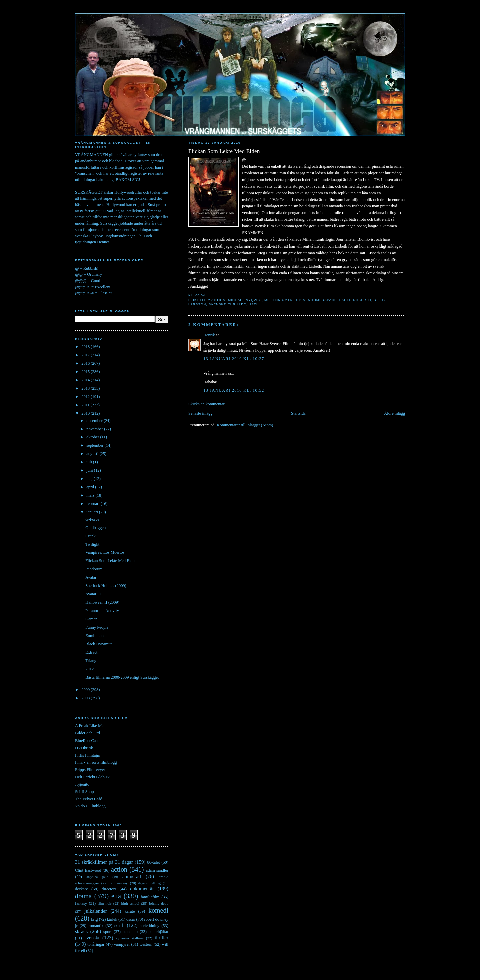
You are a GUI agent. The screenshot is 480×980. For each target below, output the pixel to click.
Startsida (298, 413)
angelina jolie (97, 877)
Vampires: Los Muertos (105, 552)
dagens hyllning (149, 883)
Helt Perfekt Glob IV (92, 777)
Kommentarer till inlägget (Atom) (245, 425)
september (95, 445)
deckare (81, 889)
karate (130, 911)
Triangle (92, 661)
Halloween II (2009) (102, 602)
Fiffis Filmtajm (88, 755)
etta (116, 896)
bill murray (119, 883)
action (218, 300)
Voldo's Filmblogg (90, 806)
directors (109, 889)
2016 (86, 363)
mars (91, 495)
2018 (86, 347)
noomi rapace (322, 300)
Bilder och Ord (87, 733)
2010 (86, 413)
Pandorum (94, 569)
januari (93, 512)
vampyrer (122, 944)
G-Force (92, 519)
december (95, 421)
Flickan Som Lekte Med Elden (224, 151)
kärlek (112, 919)
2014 (86, 380)
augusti (93, 454)
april (91, 487)
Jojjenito (82, 784)
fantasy (81, 903)
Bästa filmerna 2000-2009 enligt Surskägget (122, 677)
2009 (86, 690)
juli (90, 462)
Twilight (92, 544)
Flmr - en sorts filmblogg (96, 762)
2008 (86, 698)
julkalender (95, 911)
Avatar (91, 577)
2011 (86, 405)
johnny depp (159, 903)
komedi (158, 910)
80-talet (154, 862)
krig (94, 919)
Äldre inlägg (394, 413)
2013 (86, 388)
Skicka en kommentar (206, 404)
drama (83, 896)
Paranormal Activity (102, 611)
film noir (105, 903)
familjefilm (150, 897)
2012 (86, 397)
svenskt (217, 304)
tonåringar (96, 944)
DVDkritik (84, 748)
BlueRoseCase (87, 741)
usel (253, 304)
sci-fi (119, 925)
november (95, 429)
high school (130, 903)
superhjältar (158, 932)
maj (90, 479)
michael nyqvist (245, 300)
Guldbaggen (95, 528)
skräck (81, 931)
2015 (86, 372)
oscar (131, 919)
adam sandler (157, 870)
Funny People (97, 627)
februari (93, 504)
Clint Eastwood (88, 870)
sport (107, 932)
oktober (93, 437)
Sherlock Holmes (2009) (106, 586)
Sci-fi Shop (84, 792)
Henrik (209, 335)
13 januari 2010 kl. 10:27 (234, 359)
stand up (130, 932)
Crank (90, 536)
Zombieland (95, 636)
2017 (86, 355)
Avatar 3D (94, 594)
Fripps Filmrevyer (90, 770)
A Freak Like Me (89, 726)
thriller (237, 304)
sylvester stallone (130, 938)
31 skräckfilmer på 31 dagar (104, 862)
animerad (132, 876)
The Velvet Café (88, 799)
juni (90, 470)
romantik (96, 926)
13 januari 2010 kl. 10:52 (234, 390)
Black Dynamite (99, 644)
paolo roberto (355, 300)
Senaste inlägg (200, 413)
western (146, 944)
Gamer (91, 619)
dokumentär (142, 889)
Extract (91, 652)
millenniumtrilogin (285, 300)
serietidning (149, 926)
